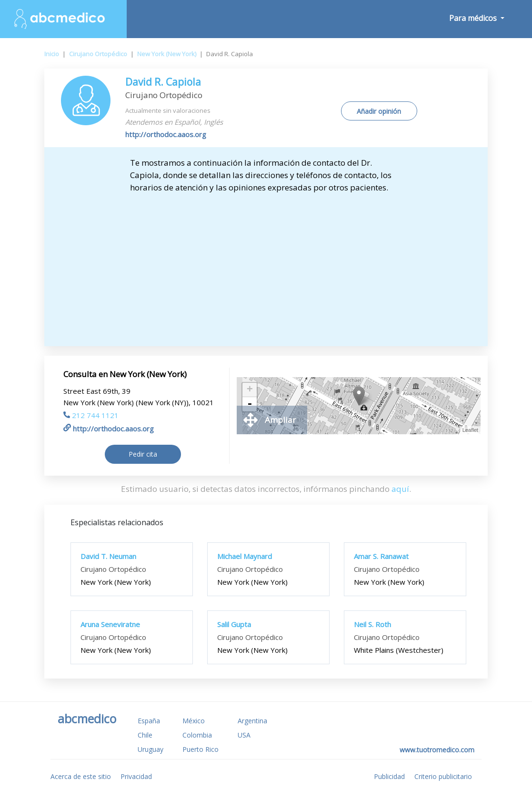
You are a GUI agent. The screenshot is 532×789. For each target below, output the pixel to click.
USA (244, 735)
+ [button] (250, 390)
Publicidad (389, 776)
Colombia (197, 735)
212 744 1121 (91, 415)
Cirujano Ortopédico (98, 54)
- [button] (250, 404)
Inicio (52, 54)
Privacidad (136, 776)
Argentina (252, 721)
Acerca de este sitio (81, 776)
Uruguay (151, 749)
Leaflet (470, 430)
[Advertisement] (266, 265)
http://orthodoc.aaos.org (166, 134)
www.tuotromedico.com (437, 750)
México (194, 721)
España (149, 721)
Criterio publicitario (443, 776)
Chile (145, 735)
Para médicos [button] (474, 18)
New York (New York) (167, 54)
